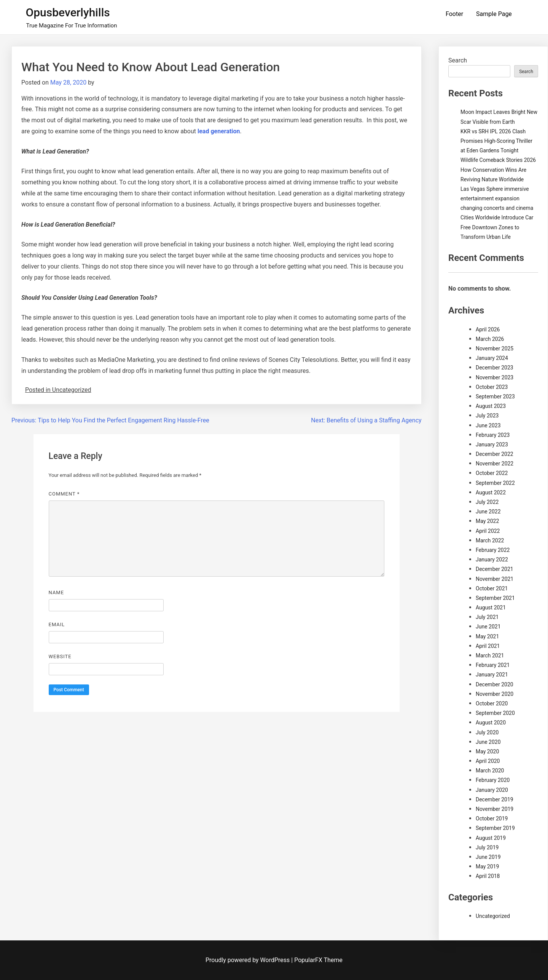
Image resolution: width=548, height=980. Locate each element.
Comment (64, 494)
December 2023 (495, 368)
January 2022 (492, 560)
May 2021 (487, 636)
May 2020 (487, 751)
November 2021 (495, 579)
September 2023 (495, 396)
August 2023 (491, 406)
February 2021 (493, 665)
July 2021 (487, 617)
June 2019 (488, 857)
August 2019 (491, 838)
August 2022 (491, 492)
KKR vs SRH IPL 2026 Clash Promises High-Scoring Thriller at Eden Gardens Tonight (496, 141)
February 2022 (493, 550)
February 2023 (493, 435)
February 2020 (493, 780)
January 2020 (492, 790)
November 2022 (495, 464)
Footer (454, 14)
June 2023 (488, 425)
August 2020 (491, 723)
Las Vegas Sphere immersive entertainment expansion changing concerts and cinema (497, 198)
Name (57, 592)
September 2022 (495, 483)
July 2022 (487, 502)
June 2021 (488, 627)
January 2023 (492, 444)
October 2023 (492, 387)
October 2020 (492, 703)
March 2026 (490, 339)
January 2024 (492, 358)
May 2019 (487, 866)
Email (57, 624)
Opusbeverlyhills (68, 12)
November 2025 (495, 349)
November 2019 (495, 809)
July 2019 (487, 847)
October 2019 (492, 819)
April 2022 (488, 531)
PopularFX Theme (318, 960)
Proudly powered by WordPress (248, 960)
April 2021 (488, 646)
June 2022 (488, 512)
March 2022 (490, 540)
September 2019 (495, 828)
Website (60, 656)
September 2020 (495, 713)
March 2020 (490, 771)
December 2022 (495, 454)
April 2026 (488, 329)
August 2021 (491, 608)
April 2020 (488, 761)
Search (458, 60)
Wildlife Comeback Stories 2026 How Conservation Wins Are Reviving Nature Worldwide (498, 169)
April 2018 (488, 876)
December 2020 (495, 684)
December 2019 (495, 799)
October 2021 (492, 588)
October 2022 (492, 473)
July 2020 (487, 732)
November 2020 (495, 694)
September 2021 (495, 598)
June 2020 (488, 742)
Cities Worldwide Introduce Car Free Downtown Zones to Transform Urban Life (497, 227)
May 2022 (487, 521)
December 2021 (495, 569)
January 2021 (492, 675)
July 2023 (487, 416)
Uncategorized (493, 916)
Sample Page (494, 14)
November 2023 (495, 377)
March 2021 (490, 655)
